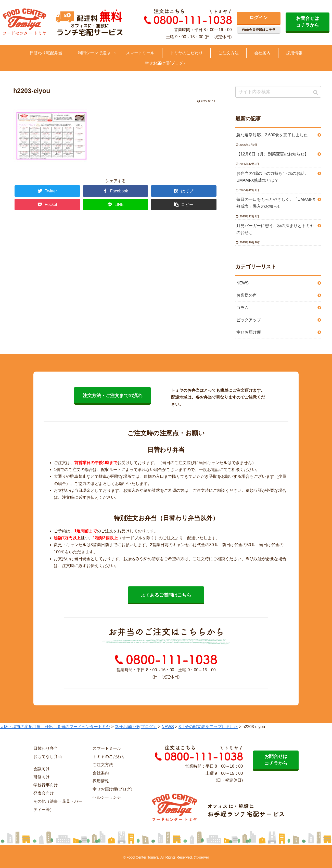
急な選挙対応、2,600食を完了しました (272, 135)
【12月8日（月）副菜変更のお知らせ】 (272, 154)
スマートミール (107, 748)
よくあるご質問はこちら (166, 595)
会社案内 (101, 773)
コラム (242, 308)
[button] (316, 92)
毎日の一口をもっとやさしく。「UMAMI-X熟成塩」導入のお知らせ (276, 203)
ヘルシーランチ (107, 797)
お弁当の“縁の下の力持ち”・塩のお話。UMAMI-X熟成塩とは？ (272, 177)
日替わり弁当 (46, 748)
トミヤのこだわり (109, 757)
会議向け (42, 769)
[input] (278, 92)
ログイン (259, 18)
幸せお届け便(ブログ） (114, 789)
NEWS (242, 283)
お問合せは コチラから (308, 22)
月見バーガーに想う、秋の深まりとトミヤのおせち (275, 229)
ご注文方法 (103, 765)
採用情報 (101, 781)
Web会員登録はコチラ (259, 30)
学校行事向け (46, 785)
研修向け (42, 777)
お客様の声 (247, 295)
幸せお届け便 (249, 332)
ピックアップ (249, 320)
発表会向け (44, 793)
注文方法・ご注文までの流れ (112, 396)
